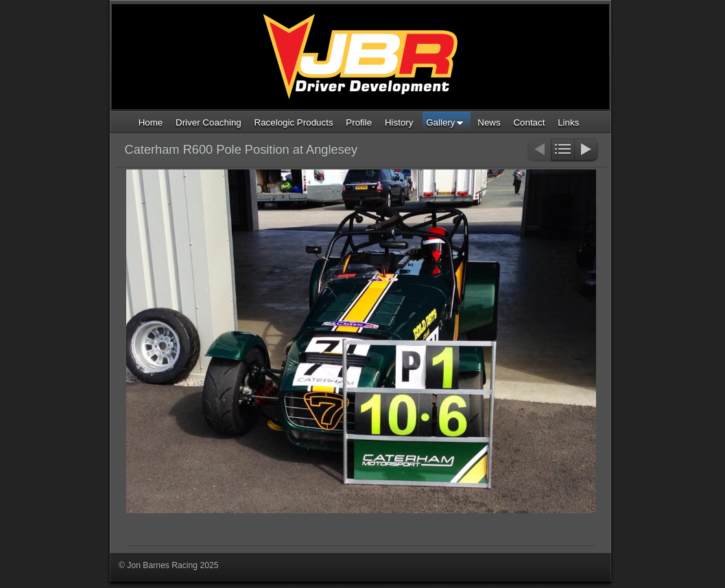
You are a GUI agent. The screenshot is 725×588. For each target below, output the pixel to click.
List (563, 151)
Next (587, 151)
